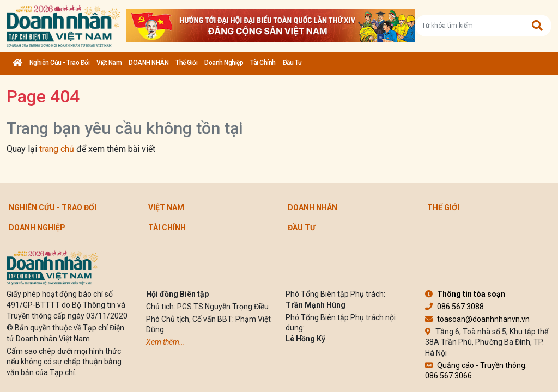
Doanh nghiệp (224, 63)
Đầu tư (292, 63)
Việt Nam (109, 63)
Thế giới (186, 63)
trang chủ (57, 149)
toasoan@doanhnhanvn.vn (477, 319)
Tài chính (263, 63)
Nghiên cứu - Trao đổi (60, 63)
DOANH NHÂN (148, 63)
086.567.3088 (454, 307)
